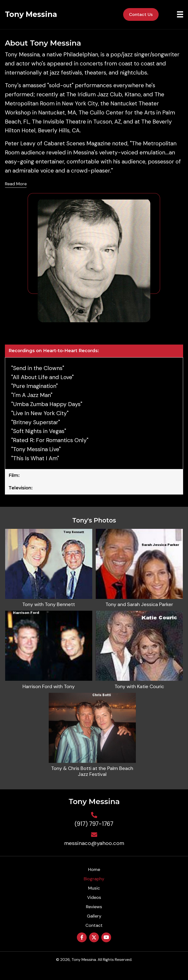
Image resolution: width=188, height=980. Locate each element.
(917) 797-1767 (94, 824)
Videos (94, 897)
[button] (82, 937)
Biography (94, 879)
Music (94, 888)
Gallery (94, 916)
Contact (94, 925)
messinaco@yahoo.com (94, 843)
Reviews (94, 907)
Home (94, 869)
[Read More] (16, 184)
